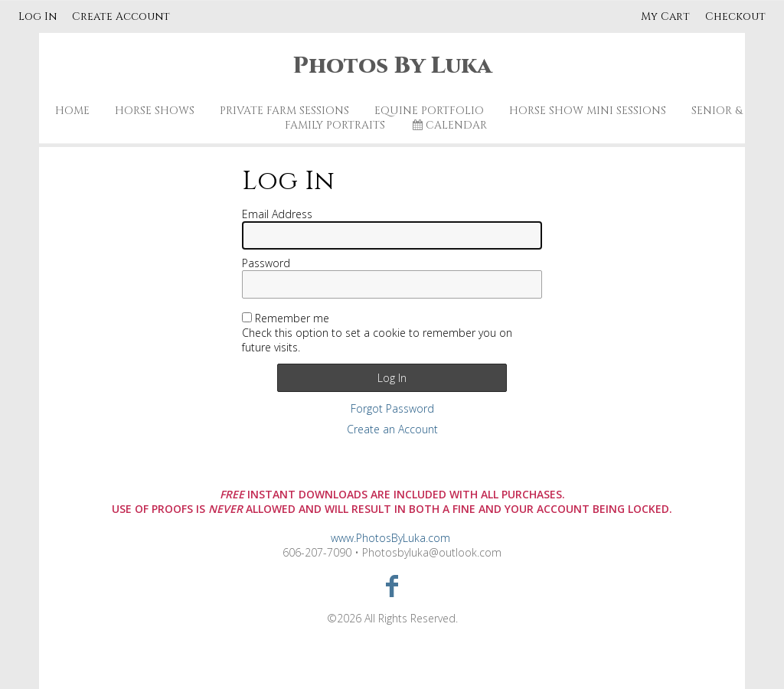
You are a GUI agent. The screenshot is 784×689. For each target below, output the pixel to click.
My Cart (667, 16)
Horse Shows (155, 111)
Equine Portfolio (429, 111)
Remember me (292, 318)
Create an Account (392, 429)
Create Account (121, 16)
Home (72, 111)
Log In (38, 16)
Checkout (735, 16)
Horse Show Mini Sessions (588, 111)
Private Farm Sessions (284, 111)
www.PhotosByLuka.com (390, 538)
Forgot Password (392, 408)
